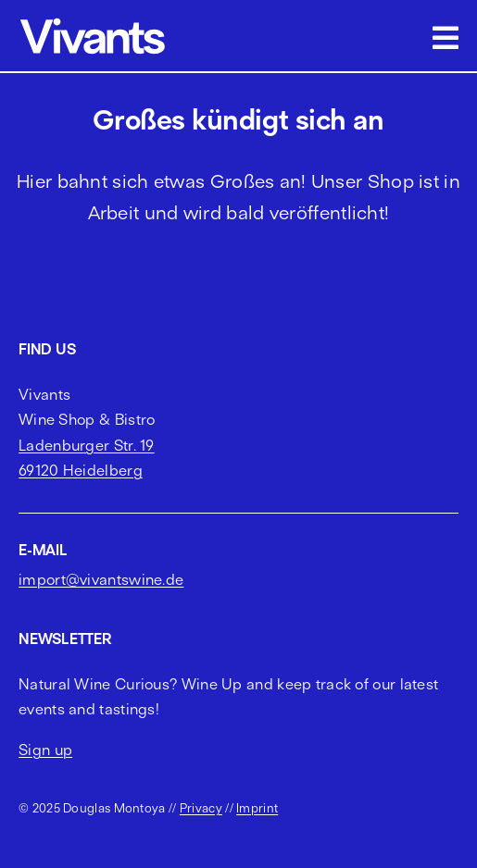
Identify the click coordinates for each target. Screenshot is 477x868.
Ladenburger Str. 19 (87, 445)
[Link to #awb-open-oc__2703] (446, 38)
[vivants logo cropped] (93, 21)
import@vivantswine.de (101, 579)
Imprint (257, 808)
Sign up (45, 750)
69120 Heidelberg (81, 470)
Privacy (201, 808)
